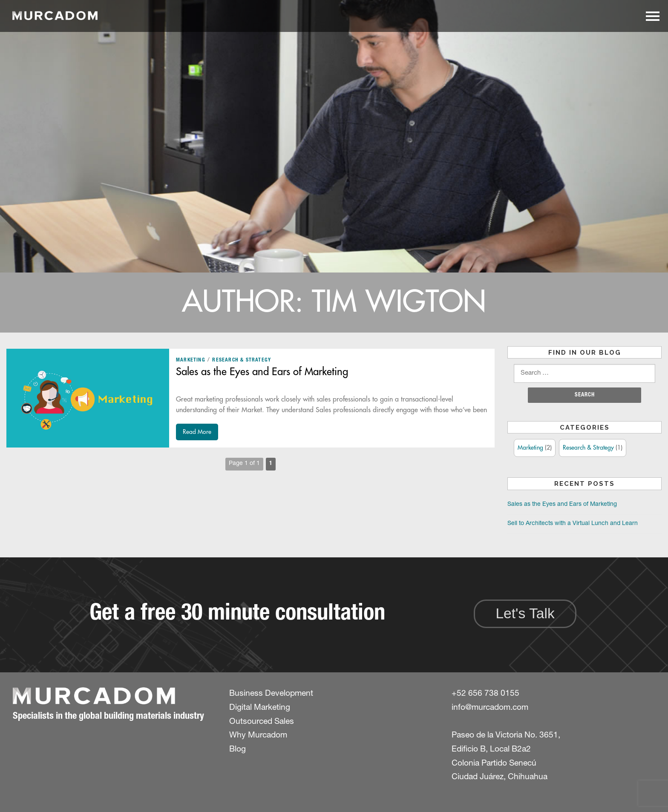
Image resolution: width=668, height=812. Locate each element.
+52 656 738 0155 (485, 694)
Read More (197, 432)
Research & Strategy (242, 360)
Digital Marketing (260, 708)
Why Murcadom (258, 736)
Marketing (191, 360)
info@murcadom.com (490, 708)
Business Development (271, 694)
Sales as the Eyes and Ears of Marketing (262, 372)
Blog (238, 750)
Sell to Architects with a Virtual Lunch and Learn (573, 524)
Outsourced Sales (262, 722)
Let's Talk (525, 613)
